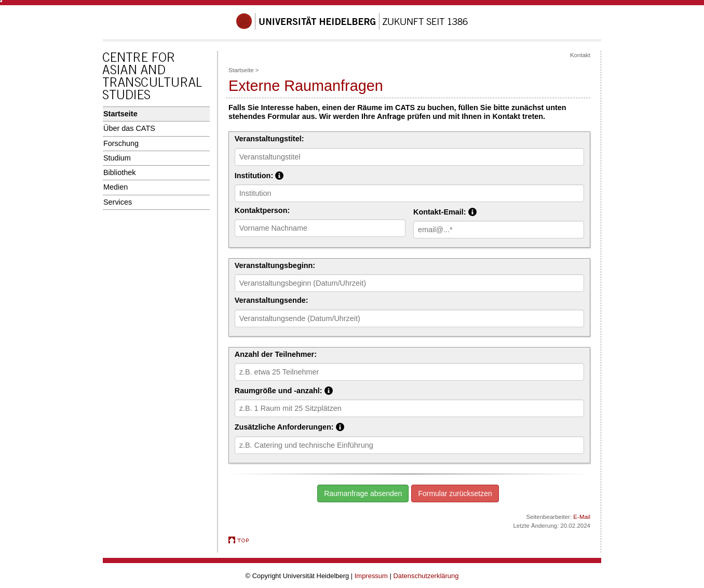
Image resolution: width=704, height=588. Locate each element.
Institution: (307, 175)
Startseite (120, 114)
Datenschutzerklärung (426, 576)
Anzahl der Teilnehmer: (276, 354)
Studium (117, 158)
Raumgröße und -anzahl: (332, 390)
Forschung (121, 143)
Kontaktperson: (262, 210)
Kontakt (580, 55)
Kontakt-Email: (467, 211)
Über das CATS (129, 128)
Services (118, 202)
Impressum (371, 576)
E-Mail (582, 517)
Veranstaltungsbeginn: (275, 265)
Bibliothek (119, 172)
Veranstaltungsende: (272, 300)
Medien (116, 187)
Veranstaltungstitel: (269, 139)
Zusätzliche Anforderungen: (338, 426)
